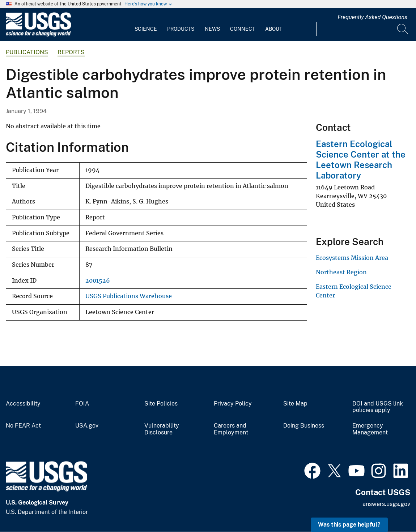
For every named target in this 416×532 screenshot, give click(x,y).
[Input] (363, 29)
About (274, 29)
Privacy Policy (233, 404)
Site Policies (161, 404)
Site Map (295, 404)
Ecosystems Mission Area (352, 258)
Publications (27, 52)
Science (146, 29)
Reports (71, 52)
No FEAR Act (23, 426)
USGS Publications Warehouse (129, 296)
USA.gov (87, 426)
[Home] (38, 35)
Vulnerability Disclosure (162, 429)
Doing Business (304, 426)
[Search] (403, 29)
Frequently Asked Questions (372, 17)
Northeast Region (341, 272)
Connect (243, 29)
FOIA (82, 404)
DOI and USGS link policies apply (378, 407)
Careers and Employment (231, 429)
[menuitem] (146, 25)
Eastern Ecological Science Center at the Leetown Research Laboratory (361, 159)
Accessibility (23, 404)
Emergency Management (370, 429)
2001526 (98, 281)
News (212, 29)
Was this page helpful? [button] (349, 525)
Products (181, 29)
